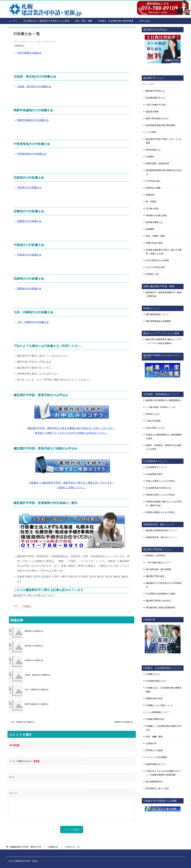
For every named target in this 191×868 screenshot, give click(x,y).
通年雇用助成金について (157, 314)
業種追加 (150, 195)
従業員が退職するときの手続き (161, 512)
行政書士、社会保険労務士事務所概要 (116, 21)
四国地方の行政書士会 (29, 288)
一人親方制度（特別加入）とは (161, 407)
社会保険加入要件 (154, 474)
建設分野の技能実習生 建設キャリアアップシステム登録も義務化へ (164, 341)
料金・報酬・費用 (154, 737)
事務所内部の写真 (154, 698)
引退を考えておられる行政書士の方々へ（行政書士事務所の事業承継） (164, 773)
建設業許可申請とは (155, 91)
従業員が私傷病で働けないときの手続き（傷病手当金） (164, 503)
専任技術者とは (153, 150)
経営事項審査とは (154, 222)
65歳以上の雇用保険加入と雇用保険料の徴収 (164, 437)
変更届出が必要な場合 (156, 215)
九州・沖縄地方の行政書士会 (33, 322)
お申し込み (145, 21)
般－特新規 (151, 202)
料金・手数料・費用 (155, 236)
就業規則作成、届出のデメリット (162, 537)
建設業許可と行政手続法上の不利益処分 (164, 585)
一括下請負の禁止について (158, 562)
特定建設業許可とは (155, 98)
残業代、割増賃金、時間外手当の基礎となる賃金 (164, 447)
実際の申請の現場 (154, 243)
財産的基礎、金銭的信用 (157, 163)
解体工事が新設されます (157, 118)
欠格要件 (150, 157)
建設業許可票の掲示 (155, 576)
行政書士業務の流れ (155, 719)
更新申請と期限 (153, 188)
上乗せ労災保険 (153, 421)
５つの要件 (151, 132)
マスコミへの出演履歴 (156, 757)
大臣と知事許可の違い (156, 105)
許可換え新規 (152, 209)
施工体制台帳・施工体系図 (158, 569)
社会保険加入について (156, 467)
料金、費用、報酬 (84, 21)
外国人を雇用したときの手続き (161, 481)
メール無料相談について (157, 712)
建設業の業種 (152, 112)
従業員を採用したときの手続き (161, 495)
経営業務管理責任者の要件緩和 (161, 125)
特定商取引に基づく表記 (157, 788)
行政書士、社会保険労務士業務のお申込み (164, 728)
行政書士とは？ (153, 674)
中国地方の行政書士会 (29, 255)
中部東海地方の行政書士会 (32, 154)
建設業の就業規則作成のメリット (162, 530)
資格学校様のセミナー (156, 764)
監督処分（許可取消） (156, 555)
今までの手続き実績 (155, 267)
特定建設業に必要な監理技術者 (161, 607)
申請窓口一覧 (152, 274)
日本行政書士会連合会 (29, 53)
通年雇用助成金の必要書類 (158, 321)
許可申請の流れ (153, 181)
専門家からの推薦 (154, 750)
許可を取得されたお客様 (157, 260)
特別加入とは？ (153, 414)
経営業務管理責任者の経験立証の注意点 (164, 172)
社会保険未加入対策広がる (158, 488)
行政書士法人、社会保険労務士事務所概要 (164, 690)
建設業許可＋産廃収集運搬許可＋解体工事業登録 (164, 294)
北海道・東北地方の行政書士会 (34, 86)
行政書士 (27, 606)
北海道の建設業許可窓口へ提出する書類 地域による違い (164, 252)
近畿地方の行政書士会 (29, 221)
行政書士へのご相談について (160, 705)
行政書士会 (19, 46)
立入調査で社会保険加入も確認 (161, 594)
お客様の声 (151, 743)
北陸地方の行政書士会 (29, 187)
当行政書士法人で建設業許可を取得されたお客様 (46, 21)
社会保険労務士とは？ (156, 681)
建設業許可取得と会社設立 (158, 601)
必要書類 (150, 229)
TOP (25, 847)
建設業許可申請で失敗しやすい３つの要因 (164, 141)
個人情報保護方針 (154, 782)
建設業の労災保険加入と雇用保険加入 (164, 400)
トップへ (13, 21)
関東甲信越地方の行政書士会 (33, 120)
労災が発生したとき (155, 428)
